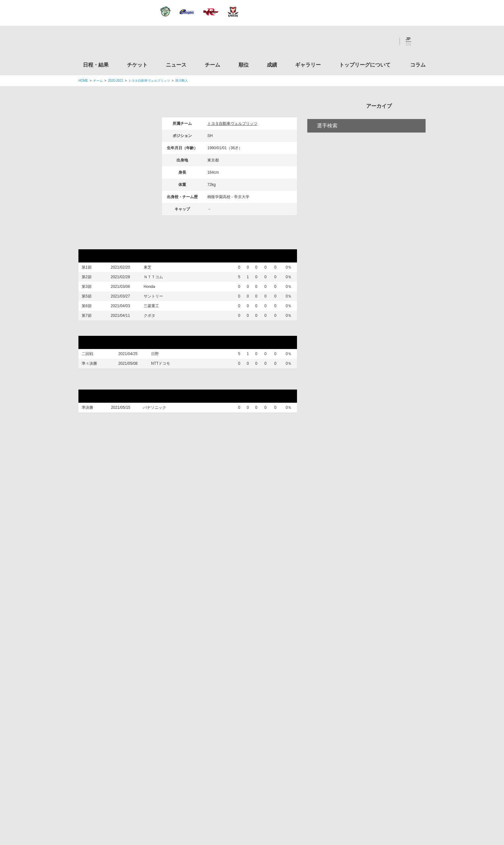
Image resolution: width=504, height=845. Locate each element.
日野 (157, 381)
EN (408, 44)
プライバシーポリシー (250, 800)
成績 (272, 65)
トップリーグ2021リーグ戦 (117, 243)
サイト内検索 (421, 41)
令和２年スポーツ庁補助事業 (372, 770)
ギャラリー (308, 65)
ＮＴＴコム (157, 282)
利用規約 (214, 800)
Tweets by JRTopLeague (258, 566)
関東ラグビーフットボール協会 (372, 599)
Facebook (371, 41)
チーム (212, 65)
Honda (153, 296)
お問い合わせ (290, 800)
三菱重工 (155, 324)
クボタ (153, 339)
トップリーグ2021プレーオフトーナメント (137, 355)
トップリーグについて (365, 65)
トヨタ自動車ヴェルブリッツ (149, 81)
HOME (83, 81)
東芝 (151, 269)
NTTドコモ (162, 393)
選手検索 (327, 152)
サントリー (157, 310)
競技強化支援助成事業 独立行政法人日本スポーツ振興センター (372, 746)
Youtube (388, 41)
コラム (418, 65)
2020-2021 (116, 81)
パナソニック (158, 439)
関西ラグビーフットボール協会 (372, 623)
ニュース (176, 65)
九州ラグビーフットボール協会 (372, 648)
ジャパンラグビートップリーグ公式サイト (114, 43)
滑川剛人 (182, 81)
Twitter (353, 41)
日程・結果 (96, 65)
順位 (244, 65)
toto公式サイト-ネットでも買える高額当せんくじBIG (372, 721)
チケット (137, 65)
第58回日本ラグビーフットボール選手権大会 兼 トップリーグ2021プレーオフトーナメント (187, 411)
